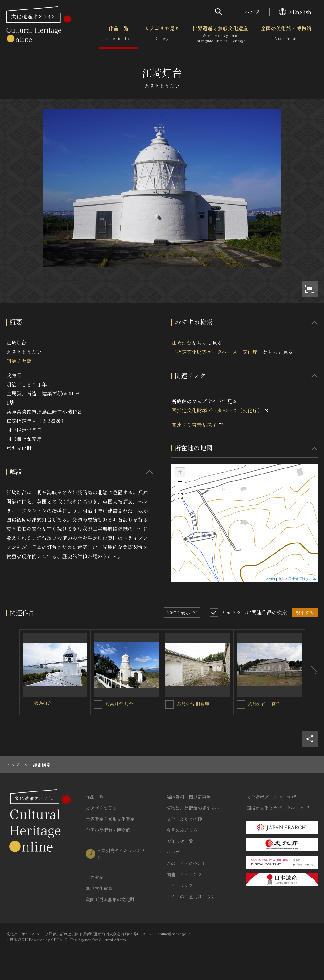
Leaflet (270, 579)
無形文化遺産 (99, 888)
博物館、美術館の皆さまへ (193, 808)
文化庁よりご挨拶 (184, 819)
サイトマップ (180, 885)
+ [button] (180, 473)
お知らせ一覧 (180, 841)
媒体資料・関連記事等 (189, 797)
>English (295, 12)
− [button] (180, 482)
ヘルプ (252, 12)
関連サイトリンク (184, 874)
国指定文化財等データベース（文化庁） (217, 352)
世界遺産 (95, 877)
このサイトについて (186, 863)
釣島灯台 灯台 (119, 704)
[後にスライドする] (311, 672)
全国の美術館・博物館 (286, 34)
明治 (11, 361)
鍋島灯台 (43, 703)
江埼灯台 (182, 343)
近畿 (26, 361)
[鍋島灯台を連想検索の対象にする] (27, 704)
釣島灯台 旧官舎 (264, 704)
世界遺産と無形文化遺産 (220, 34)
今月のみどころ (182, 830)
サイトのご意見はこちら (191, 896)
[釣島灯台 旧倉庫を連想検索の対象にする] (170, 704)
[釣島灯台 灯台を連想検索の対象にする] (98, 704)
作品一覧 (118, 34)
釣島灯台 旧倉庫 (193, 704)
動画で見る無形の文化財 (110, 899)
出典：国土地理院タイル (297, 579)
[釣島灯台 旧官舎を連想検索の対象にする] (241, 704)
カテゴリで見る (162, 34)
